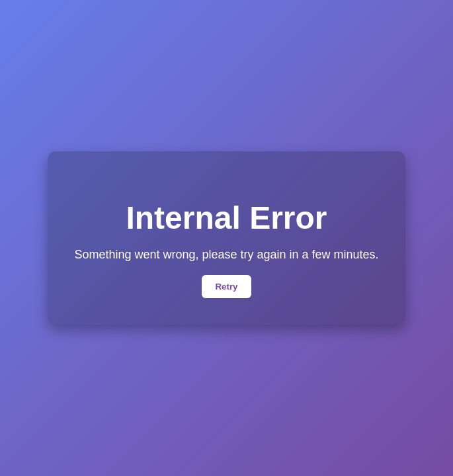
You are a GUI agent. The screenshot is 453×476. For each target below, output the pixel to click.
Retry (226, 287)
